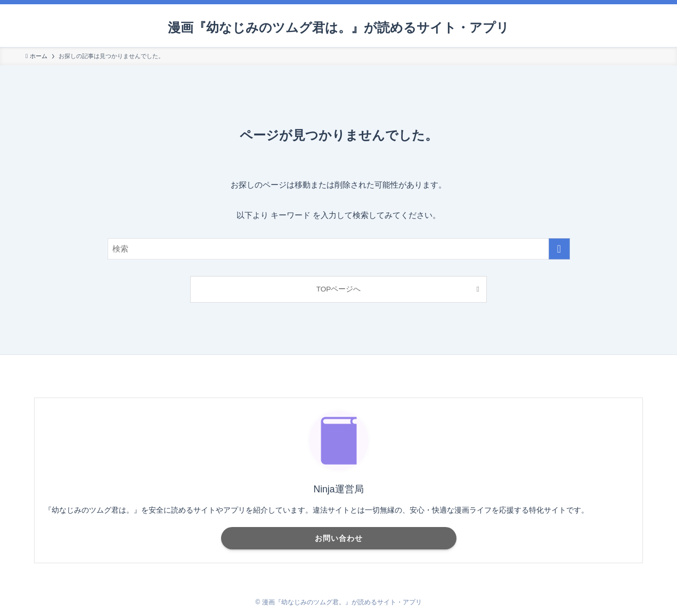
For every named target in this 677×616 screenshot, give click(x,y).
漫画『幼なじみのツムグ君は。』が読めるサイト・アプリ (338, 28)
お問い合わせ (339, 538)
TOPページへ (339, 289)
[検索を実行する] (559, 249)
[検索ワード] (339, 249)
